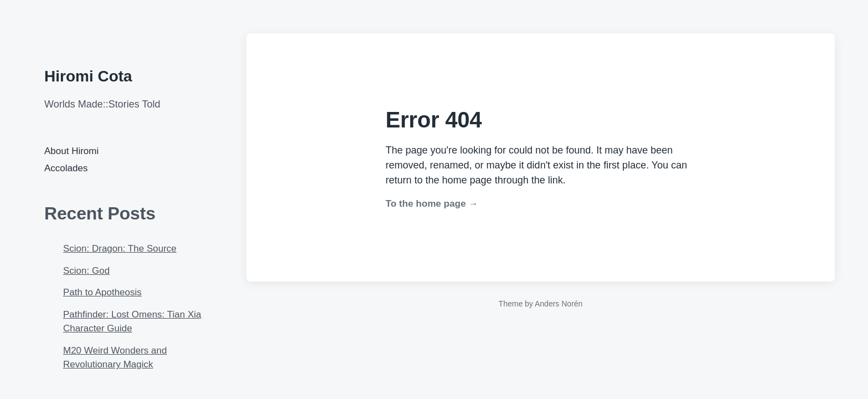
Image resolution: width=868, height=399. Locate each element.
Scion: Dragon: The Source (120, 249)
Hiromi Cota (88, 76)
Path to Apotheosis (102, 292)
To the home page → (432, 204)
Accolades (66, 168)
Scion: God (86, 271)
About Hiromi (71, 151)
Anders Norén (559, 304)
